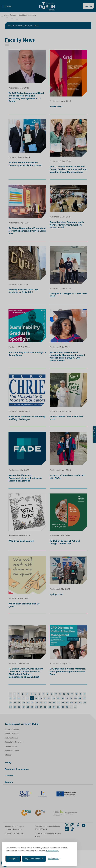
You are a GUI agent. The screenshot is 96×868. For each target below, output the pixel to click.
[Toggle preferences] (54, 859)
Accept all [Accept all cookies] (13, 859)
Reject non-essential (34, 859)
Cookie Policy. (53, 851)
